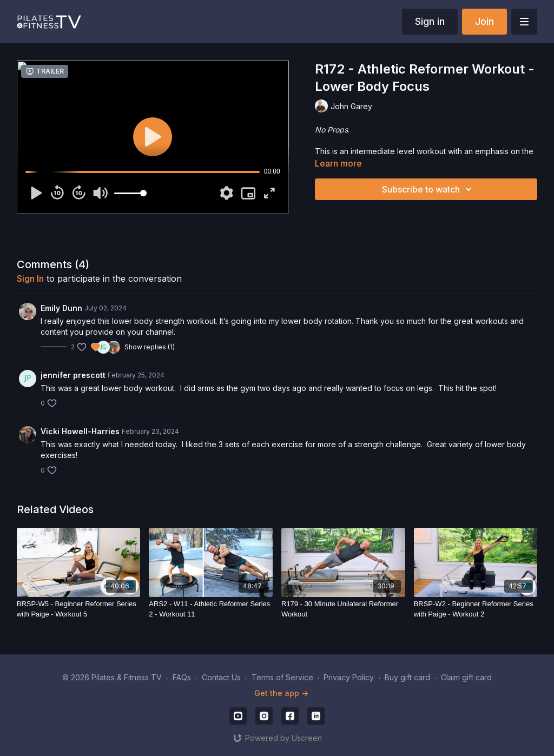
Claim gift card (466, 677)
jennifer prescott (73, 375)
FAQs (182, 677)
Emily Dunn (61, 308)
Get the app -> (281, 693)
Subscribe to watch (428, 189)
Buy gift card (407, 677)
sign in (30, 278)
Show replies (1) (150, 347)
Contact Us (221, 677)
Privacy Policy (349, 677)
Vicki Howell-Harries (80, 431)
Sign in (430, 21)
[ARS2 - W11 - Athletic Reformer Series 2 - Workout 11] (211, 609)
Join (484, 21)
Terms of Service (282, 677)
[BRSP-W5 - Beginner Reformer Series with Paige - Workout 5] (79, 609)
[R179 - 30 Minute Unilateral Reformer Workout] (343, 609)
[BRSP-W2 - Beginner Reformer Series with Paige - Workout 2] (476, 609)
